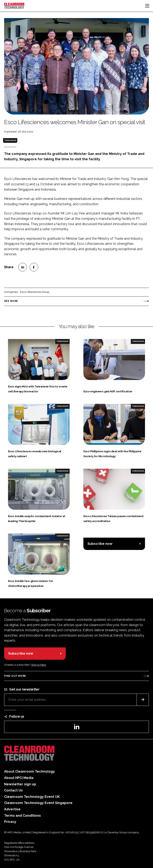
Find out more (15, 676)
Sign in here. (39, 665)
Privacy (10, 822)
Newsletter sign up (20, 784)
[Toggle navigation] (147, 6)
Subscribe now (100, 544)
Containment (10, 140)
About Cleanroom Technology (29, 771)
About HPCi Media (19, 778)
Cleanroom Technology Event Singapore (38, 803)
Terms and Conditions (22, 816)
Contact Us (13, 790)
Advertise (12, 809)
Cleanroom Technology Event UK (32, 797)
